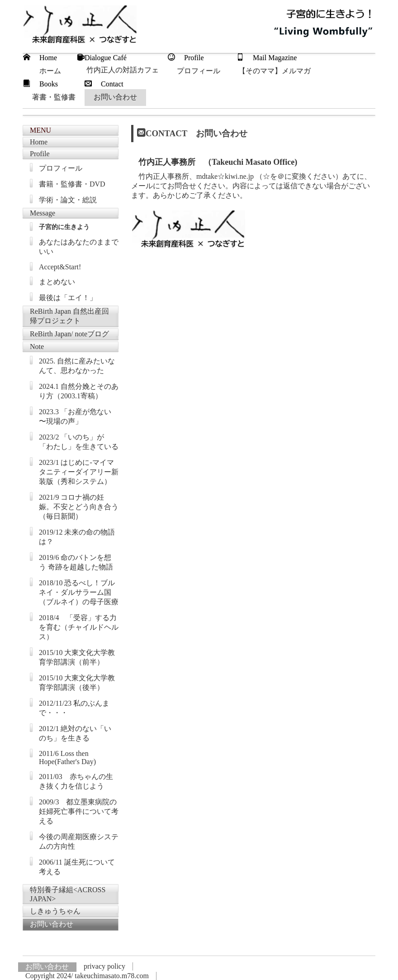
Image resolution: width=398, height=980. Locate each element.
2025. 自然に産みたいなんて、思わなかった (77, 366)
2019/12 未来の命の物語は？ (77, 537)
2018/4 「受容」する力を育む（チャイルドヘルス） (79, 627)
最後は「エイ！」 (68, 298)
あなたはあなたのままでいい (79, 247)
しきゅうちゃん (55, 911)
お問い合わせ (115, 97)
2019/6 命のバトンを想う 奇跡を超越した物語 (76, 562)
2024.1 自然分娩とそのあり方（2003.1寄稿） (79, 391)
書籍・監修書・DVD (72, 184)
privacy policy (104, 966)
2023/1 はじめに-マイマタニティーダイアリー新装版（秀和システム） (79, 472)
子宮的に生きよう (64, 227)
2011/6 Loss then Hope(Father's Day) (67, 758)
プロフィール (199, 71)
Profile (40, 154)
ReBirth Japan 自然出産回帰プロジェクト (69, 316)
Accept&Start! (60, 267)
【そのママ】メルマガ (275, 71)
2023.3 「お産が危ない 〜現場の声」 (75, 416)
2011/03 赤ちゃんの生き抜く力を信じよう (76, 781)
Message (43, 213)
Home (39, 142)
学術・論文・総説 (68, 200)
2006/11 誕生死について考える (77, 867)
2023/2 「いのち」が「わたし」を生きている (79, 442)
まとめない (57, 282)
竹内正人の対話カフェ (123, 70)
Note (37, 347)
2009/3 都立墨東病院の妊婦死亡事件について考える (79, 811)
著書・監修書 (54, 97)
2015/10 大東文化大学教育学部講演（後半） (77, 683)
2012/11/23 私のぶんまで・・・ (74, 708)
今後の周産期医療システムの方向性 (79, 841)
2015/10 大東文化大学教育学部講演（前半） (77, 657)
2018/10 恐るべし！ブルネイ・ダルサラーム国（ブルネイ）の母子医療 (79, 592)
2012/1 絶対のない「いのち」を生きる (75, 733)
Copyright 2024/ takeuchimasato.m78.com (87, 976)
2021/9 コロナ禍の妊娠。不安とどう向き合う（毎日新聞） (79, 507)
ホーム (50, 71)
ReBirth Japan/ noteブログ (69, 334)
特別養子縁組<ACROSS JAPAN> (68, 894)
